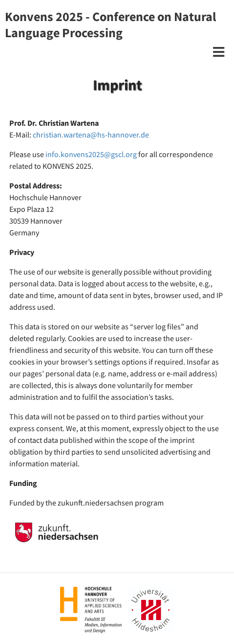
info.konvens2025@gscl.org (91, 154)
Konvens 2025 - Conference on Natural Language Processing (110, 24)
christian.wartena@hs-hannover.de (91, 135)
